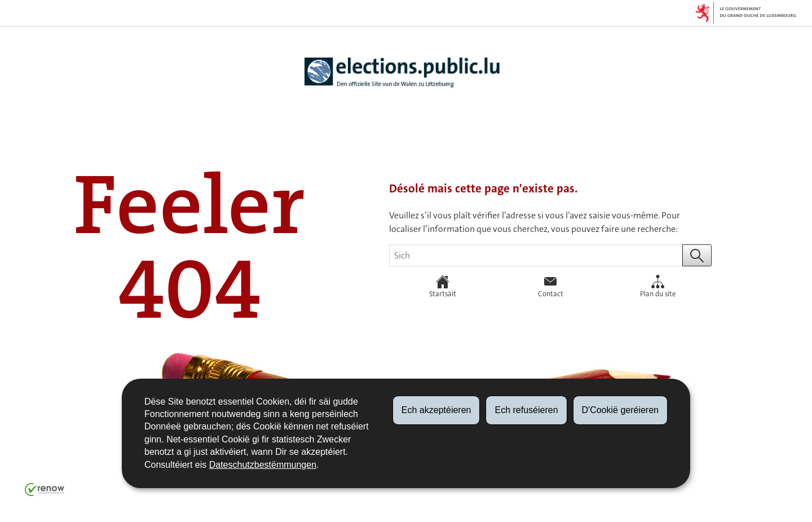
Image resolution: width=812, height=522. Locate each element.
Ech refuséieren (526, 410)
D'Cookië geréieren (620, 410)
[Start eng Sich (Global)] (697, 255)
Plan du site (658, 287)
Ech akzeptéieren (436, 410)
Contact (551, 287)
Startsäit (443, 287)
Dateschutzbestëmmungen (263, 465)
